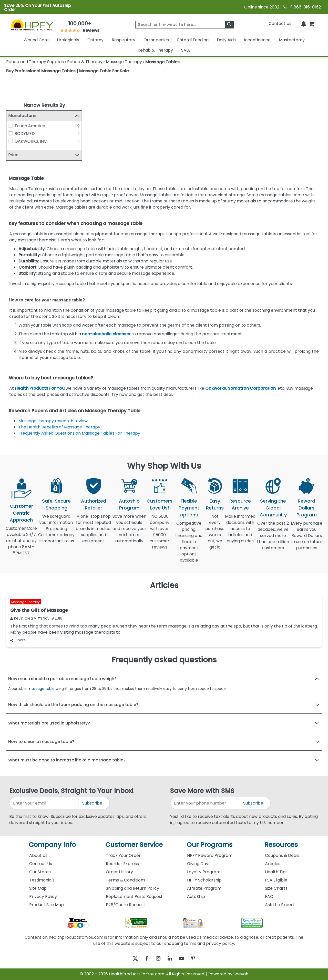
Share (18, 640)
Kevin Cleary (23, 618)
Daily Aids (226, 40)
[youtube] (185, 959)
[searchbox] (184, 25)
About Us (38, 855)
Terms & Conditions (126, 880)
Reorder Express (122, 864)
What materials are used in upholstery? (49, 723)
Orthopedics (156, 40)
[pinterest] (199, 959)
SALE (186, 50)
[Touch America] (11, 126)
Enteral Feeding (193, 40)
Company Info (52, 845)
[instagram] (157, 959)
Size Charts (276, 888)
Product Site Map (47, 905)
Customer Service (134, 845)
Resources (281, 845)
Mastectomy (292, 40)
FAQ (269, 896)
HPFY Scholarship (204, 880)
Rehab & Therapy (155, 50)
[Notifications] (304, 23)
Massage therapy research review (53, 421)
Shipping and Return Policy (132, 888)
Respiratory (124, 40)
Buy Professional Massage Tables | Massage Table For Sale (67, 71)
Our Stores (40, 872)
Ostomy (95, 40)
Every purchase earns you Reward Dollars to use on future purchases (306, 539)
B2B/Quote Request (126, 905)
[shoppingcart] (312, 23)
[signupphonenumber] (205, 803)
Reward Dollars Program (307, 508)
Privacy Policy (43, 896)
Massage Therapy (25, 602)
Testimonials (42, 880)
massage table (41, 689)
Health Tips (276, 872)
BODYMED (25, 134)
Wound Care (36, 40)
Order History (119, 872)
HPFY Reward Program (210, 855)
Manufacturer (23, 116)
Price (13, 155)
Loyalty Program (204, 872)
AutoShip (196, 896)
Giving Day (198, 864)
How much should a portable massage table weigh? (62, 679)
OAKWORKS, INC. (31, 141)
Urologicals (68, 40)
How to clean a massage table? (41, 742)
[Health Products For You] (32, 25)
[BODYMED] (11, 133)
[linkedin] (171, 959)
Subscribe (92, 803)
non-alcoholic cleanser (106, 334)
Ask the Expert (280, 905)
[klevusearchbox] (229, 25)
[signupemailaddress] (44, 803)
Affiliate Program (204, 888)
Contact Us (280, 23)
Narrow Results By (44, 105)
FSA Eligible (276, 880)
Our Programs (209, 845)
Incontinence (257, 40)
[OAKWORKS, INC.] (11, 141)
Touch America (30, 126)
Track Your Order (123, 855)
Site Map (38, 888)
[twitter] (129, 959)
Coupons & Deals (282, 855)
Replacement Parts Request (134, 896)
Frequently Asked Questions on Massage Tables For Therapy (79, 433)
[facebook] (143, 959)
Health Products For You (40, 388)
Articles (273, 864)
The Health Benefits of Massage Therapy (59, 427)
